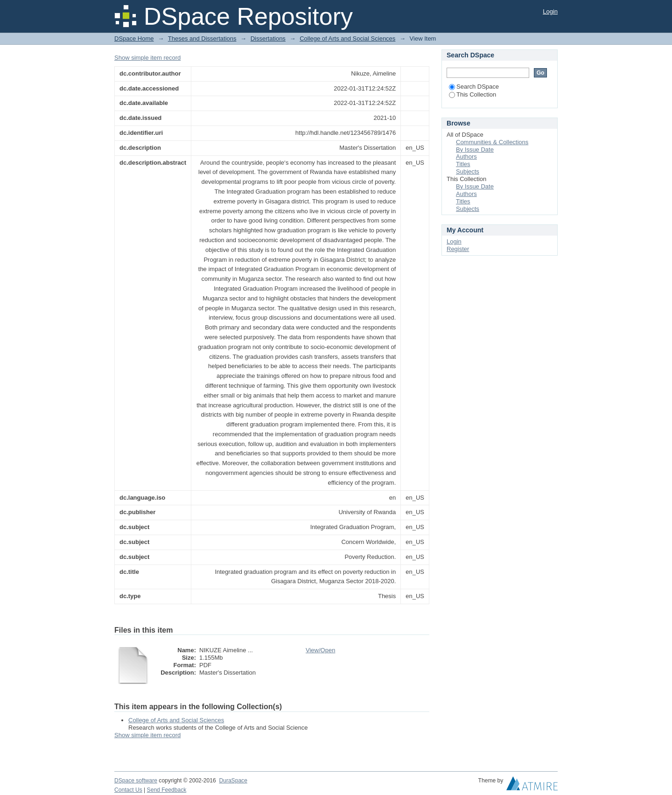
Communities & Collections (492, 142)
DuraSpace (233, 781)
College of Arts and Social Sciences (347, 38)
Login (550, 11)
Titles (463, 164)
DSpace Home (134, 38)
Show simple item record (147, 58)
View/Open (320, 650)
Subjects (468, 171)
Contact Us (128, 790)
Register (458, 249)
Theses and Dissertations (202, 38)
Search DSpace (474, 87)
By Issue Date (475, 150)
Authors (466, 157)
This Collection (472, 94)
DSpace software (136, 781)
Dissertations (268, 38)
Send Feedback (167, 790)
